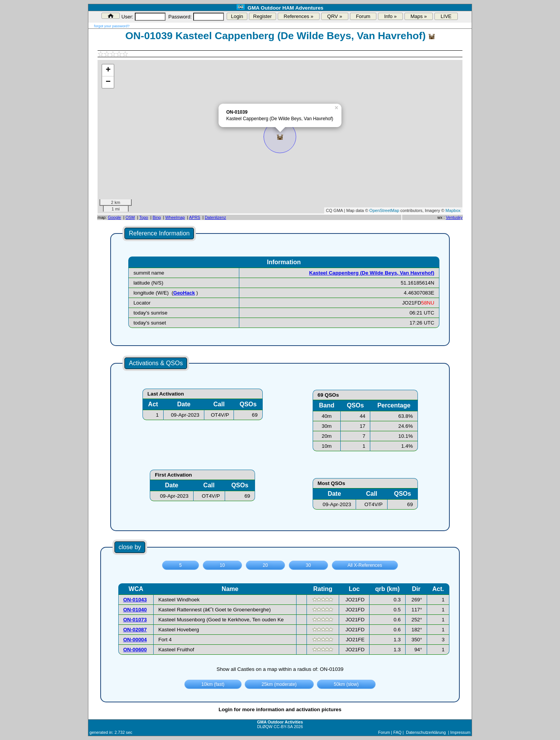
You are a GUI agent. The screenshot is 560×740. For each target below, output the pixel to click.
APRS (195, 217)
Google (114, 217)
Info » (390, 16)
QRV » (335, 16)
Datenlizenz (215, 217)
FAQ (397, 732)
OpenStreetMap (384, 210)
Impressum (460, 732)
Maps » (419, 16)
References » (299, 16)
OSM (130, 217)
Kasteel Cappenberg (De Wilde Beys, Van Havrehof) (372, 273)
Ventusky (454, 217)
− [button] (108, 82)
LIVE (446, 16)
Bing (157, 217)
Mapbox (453, 210)
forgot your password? (112, 26)
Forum (363, 16)
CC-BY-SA (283, 727)
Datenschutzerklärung (426, 732)
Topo (143, 217)
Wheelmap (175, 217)
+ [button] (108, 70)
